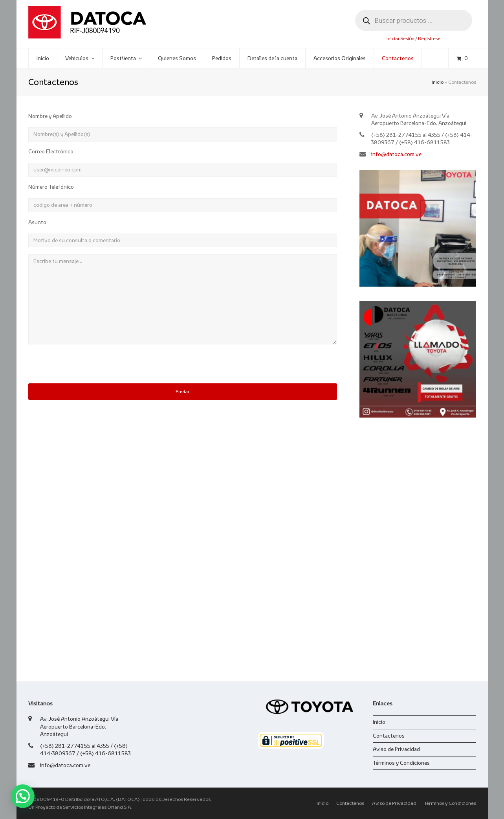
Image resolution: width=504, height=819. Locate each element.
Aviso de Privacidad (396, 749)
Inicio (438, 82)
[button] (23, 796)
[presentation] (88, 368)
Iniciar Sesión (400, 38)
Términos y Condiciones (401, 763)
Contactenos (389, 736)
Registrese (429, 38)
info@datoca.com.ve (396, 154)
